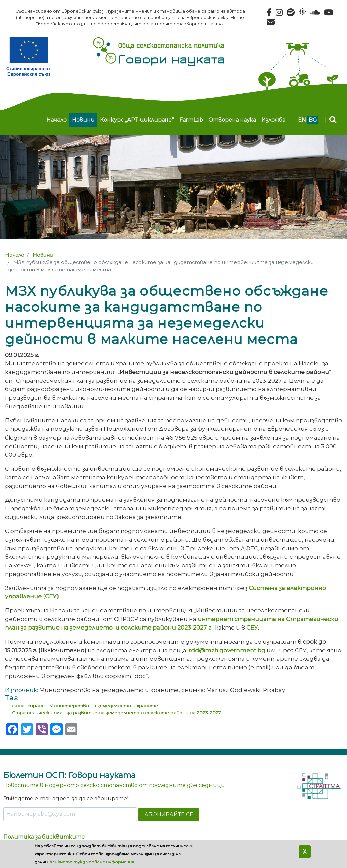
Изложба (273, 120)
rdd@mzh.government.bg (227, 650)
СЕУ (252, 627)
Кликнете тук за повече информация (92, 862)
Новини (83, 120)
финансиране (28, 706)
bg (313, 120)
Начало (56, 120)
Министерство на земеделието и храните (104, 706)
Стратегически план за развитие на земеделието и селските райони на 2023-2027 (117, 713)
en (302, 120)
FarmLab (191, 120)
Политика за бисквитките (44, 837)
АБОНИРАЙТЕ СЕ (169, 815)
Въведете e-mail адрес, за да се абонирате (65, 799)
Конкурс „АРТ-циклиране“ (137, 120)
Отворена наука (232, 120)
